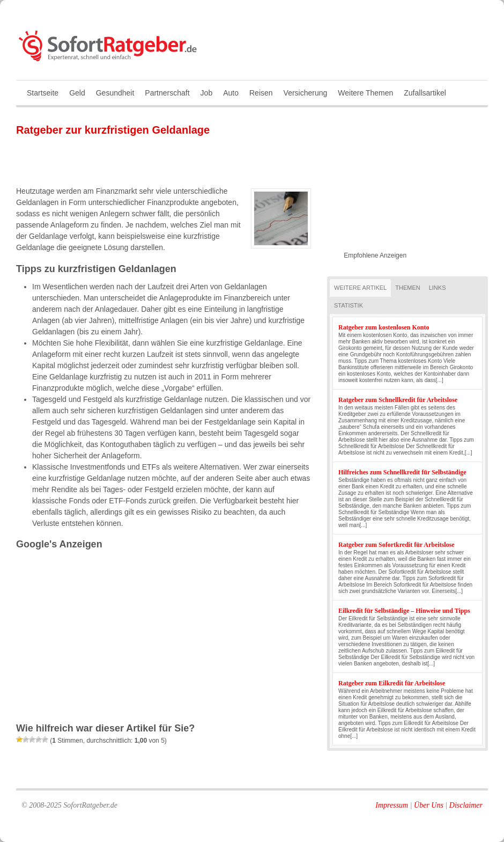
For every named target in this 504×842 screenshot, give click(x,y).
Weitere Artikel (360, 288)
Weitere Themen (365, 93)
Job (207, 93)
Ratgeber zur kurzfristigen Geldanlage (113, 130)
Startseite (43, 93)
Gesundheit (115, 93)
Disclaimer (466, 805)
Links (438, 288)
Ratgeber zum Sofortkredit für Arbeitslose (396, 545)
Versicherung (306, 93)
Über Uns (429, 805)
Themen (407, 288)
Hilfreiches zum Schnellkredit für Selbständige (402, 472)
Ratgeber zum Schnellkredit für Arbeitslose (398, 400)
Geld (77, 93)
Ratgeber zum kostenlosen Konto (384, 327)
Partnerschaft (167, 93)
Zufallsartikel (425, 93)
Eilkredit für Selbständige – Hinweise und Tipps (404, 611)
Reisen (261, 93)
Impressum (392, 805)
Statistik (349, 305)
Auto (231, 93)
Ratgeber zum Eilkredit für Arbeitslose (392, 683)
